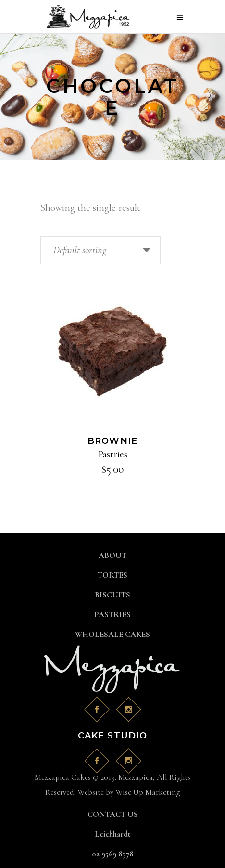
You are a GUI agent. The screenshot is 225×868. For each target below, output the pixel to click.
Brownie (113, 441)
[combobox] (100, 250)
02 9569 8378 (113, 854)
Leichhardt (113, 834)
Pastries (113, 454)
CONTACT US (113, 814)
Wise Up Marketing (148, 792)
